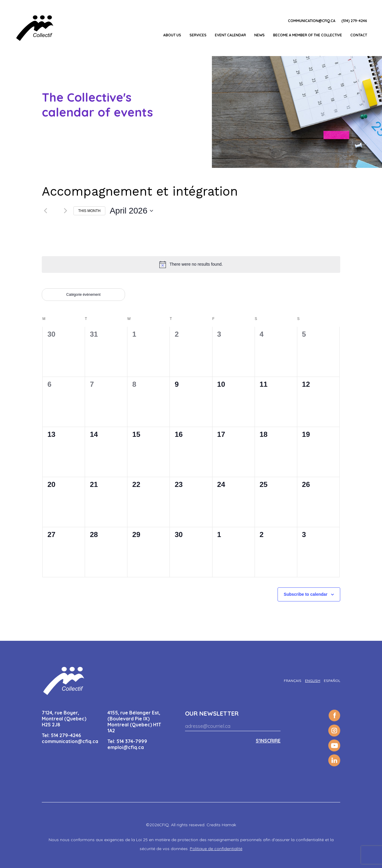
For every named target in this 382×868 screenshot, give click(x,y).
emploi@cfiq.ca (126, 747)
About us (172, 35)
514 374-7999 (132, 741)
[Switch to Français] (293, 681)
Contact (359, 35)
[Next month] (65, 211)
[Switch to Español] (332, 681)
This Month (89, 211)
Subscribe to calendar (306, 594)
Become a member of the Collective (308, 35)
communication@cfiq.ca (312, 21)
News (259, 35)
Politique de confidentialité (216, 849)
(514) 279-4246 (354, 21)
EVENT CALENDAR (230, 35)
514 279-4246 (66, 735)
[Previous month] (45, 211)
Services (198, 35)
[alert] (191, 264)
